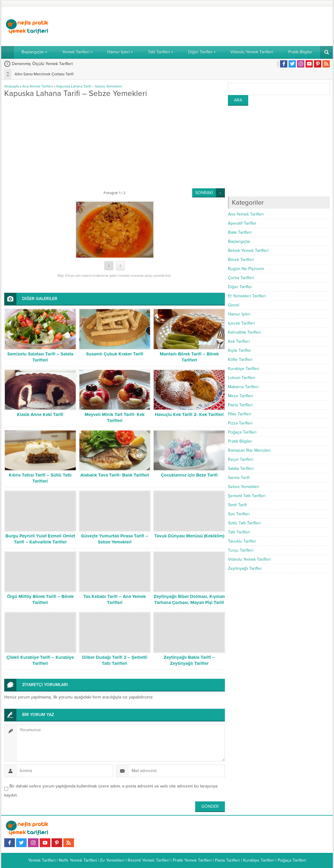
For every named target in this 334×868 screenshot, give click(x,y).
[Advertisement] (219, 26)
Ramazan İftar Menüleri (249, 450)
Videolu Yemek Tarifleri (249, 559)
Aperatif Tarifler (242, 223)
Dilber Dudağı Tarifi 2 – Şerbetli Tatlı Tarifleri (115, 660)
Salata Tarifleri (241, 469)
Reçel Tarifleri (241, 459)
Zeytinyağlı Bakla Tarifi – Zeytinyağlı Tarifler (189, 660)
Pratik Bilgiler (240, 441)
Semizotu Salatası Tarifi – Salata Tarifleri (40, 357)
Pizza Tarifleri (240, 423)
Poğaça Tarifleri (242, 432)
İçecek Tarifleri (241, 323)
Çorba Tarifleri (241, 278)
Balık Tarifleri (240, 232)
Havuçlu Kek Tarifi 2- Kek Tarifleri (189, 414)
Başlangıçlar (239, 241)
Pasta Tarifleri (240, 405)
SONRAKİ (204, 193)
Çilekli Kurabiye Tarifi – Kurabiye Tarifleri (40, 660)
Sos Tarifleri (239, 514)
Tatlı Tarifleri (239, 532)
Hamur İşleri (239, 314)
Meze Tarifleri (240, 396)
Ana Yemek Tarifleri (38, 86)
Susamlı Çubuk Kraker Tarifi (115, 354)
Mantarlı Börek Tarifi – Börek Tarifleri (189, 357)
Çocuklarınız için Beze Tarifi (189, 475)
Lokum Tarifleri (242, 378)
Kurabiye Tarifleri (244, 369)
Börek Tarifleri (241, 260)
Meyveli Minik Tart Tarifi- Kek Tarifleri (115, 417)
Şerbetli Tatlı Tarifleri (247, 496)
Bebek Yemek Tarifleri (248, 251)
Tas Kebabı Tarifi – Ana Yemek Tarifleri (115, 599)
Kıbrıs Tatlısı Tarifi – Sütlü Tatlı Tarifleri (40, 478)
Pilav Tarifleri (240, 414)
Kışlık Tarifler (240, 350)
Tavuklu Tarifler (242, 541)
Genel (234, 305)
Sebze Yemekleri (244, 487)
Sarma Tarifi (239, 478)
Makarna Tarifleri (243, 387)
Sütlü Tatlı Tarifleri (244, 523)
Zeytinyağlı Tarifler (245, 568)
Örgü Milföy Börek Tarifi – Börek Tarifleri (40, 599)
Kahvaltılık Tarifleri (244, 332)
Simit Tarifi (237, 505)
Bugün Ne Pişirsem (246, 269)
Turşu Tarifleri (241, 550)
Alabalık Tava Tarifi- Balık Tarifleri (115, 475)
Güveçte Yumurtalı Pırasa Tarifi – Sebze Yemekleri (115, 539)
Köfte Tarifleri (240, 360)
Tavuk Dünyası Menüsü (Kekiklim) (189, 536)
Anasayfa (12, 86)
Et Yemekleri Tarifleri (247, 296)
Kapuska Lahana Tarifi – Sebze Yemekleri (89, 86)
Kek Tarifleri (239, 341)
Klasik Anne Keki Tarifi (40, 414)
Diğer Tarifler (240, 287)
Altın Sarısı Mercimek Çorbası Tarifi (44, 74)
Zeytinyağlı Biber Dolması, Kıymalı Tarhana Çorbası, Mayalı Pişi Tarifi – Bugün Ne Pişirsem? (189, 602)
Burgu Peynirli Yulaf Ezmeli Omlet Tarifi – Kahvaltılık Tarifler (40, 539)
